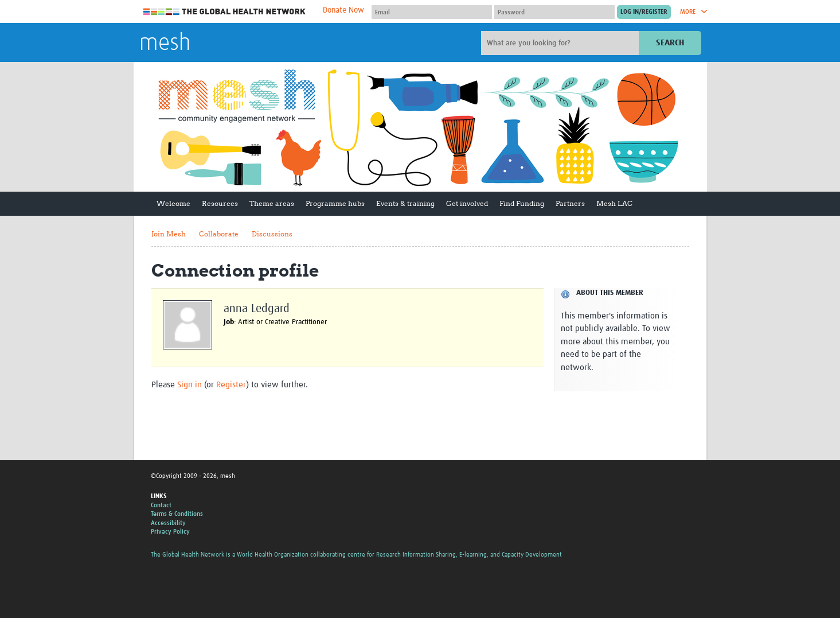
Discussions (272, 234)
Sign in (190, 385)
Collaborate (219, 234)
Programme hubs (335, 203)
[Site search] (561, 43)
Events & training (405, 203)
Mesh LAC (614, 203)
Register (231, 385)
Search (670, 43)
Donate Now (343, 10)
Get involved (467, 203)
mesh (165, 44)
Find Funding (522, 203)
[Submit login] (644, 12)
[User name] (432, 12)
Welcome (173, 203)
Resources (220, 203)
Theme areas (272, 203)
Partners (570, 203)
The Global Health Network (225, 12)
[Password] (554, 12)
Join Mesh (169, 234)
